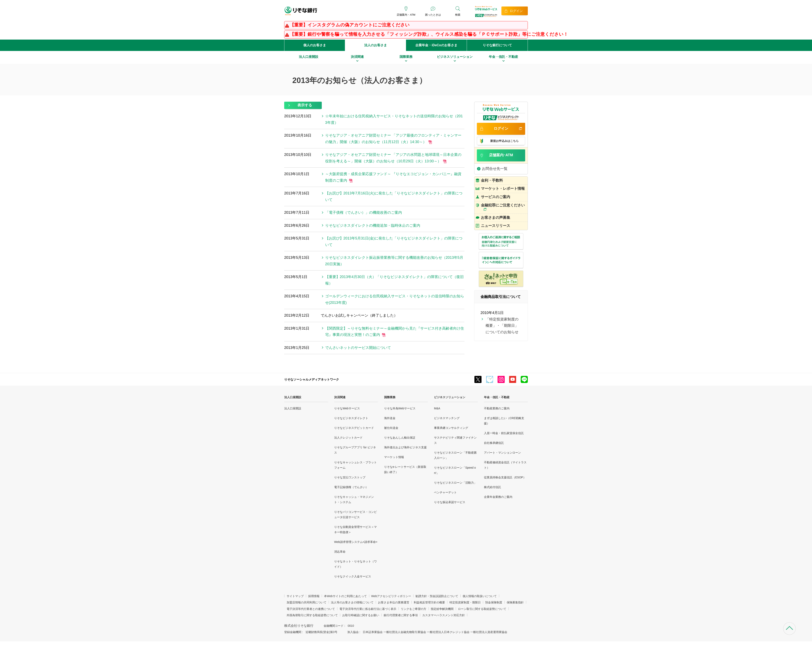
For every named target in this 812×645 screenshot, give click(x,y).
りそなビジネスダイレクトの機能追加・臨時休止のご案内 (373, 225)
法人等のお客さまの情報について (352, 602)
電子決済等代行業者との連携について (311, 609)
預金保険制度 (494, 602)
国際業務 (390, 397)
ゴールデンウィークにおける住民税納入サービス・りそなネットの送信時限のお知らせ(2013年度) (395, 299)
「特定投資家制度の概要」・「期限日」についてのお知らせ (502, 326)
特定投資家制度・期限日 (465, 602)
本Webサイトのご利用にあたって (345, 596)
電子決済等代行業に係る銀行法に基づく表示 (368, 609)
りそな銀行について (497, 45)
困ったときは (433, 15)
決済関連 (340, 397)
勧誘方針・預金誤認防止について (437, 596)
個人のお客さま (315, 45)
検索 (458, 15)
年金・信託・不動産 (497, 397)
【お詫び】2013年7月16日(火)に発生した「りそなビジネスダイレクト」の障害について (394, 196)
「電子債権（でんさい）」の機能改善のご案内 (364, 212)
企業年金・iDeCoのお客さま (436, 45)
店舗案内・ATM (406, 15)
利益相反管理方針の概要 (429, 602)
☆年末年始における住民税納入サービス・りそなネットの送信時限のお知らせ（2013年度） (394, 119)
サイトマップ (295, 596)
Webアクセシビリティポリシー (391, 596)
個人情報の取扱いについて (480, 596)
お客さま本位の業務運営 (394, 602)
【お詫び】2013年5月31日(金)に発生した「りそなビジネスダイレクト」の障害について (394, 242)
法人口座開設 (293, 397)
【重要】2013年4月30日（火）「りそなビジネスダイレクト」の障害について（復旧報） (394, 280)
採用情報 (314, 596)
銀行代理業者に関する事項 (401, 615)
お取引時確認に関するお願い (361, 615)
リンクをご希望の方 (414, 609)
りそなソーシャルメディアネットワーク (312, 379)
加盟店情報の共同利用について (307, 602)
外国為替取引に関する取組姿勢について (312, 615)
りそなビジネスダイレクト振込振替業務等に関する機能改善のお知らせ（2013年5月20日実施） (394, 261)
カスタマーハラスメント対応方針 (444, 615)
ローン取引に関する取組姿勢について (482, 609)
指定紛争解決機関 (442, 609)
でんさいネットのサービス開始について (358, 348)
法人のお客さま (376, 45)
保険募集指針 (515, 602)
